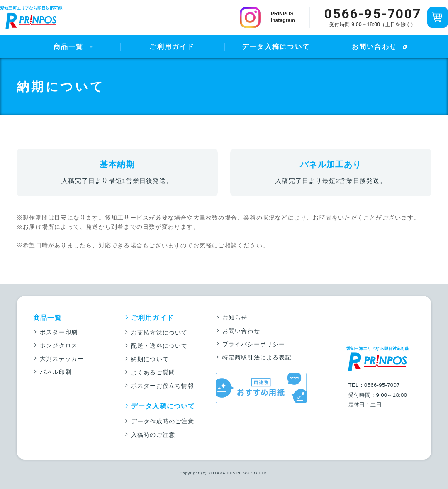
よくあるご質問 (153, 372)
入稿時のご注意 (153, 435)
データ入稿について (276, 47)
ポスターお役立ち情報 (163, 386)
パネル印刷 (56, 372)
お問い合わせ (374, 47)
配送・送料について (159, 346)
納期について (150, 359)
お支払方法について (159, 333)
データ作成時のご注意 (163, 421)
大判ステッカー (62, 359)
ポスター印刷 (59, 332)
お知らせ (235, 318)
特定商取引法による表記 (257, 357)
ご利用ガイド (172, 47)
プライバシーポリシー (254, 344)
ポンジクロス (59, 345)
